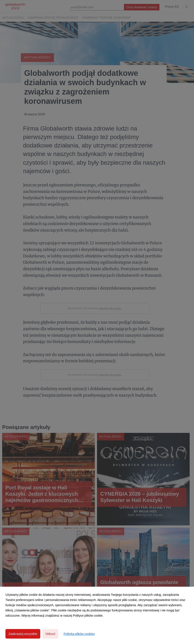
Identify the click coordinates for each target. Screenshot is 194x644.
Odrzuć (50, 634)
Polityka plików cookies (79, 634)
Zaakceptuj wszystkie (23, 634)
